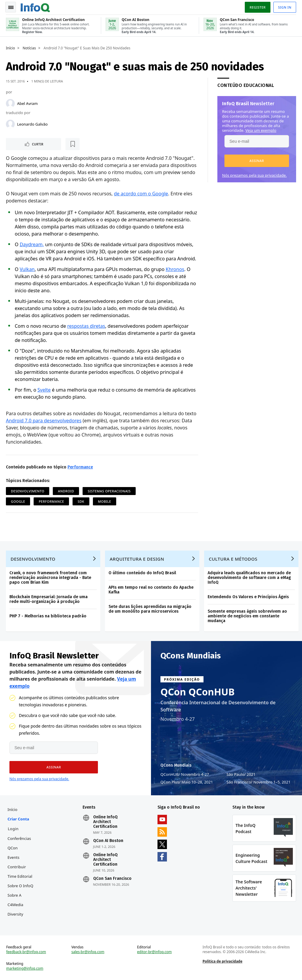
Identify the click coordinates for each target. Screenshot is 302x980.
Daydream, (32, 244)
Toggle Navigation (12, 7)
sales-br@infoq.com (88, 952)
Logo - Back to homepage (35, 7)
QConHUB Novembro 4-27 (185, 774)
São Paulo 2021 (241, 774)
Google (18, 501)
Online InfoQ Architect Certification (105, 822)
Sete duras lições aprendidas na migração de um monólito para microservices (150, 609)
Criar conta (18, 819)
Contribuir (17, 867)
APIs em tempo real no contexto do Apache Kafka (151, 589)
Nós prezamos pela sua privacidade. (254, 175)
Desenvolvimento (28, 491)
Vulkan (27, 269)
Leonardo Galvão (32, 124)
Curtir (24, 144)
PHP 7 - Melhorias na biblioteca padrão (48, 616)
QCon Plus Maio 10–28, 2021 (187, 782)
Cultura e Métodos (233, 559)
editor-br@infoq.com (155, 952)
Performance (80, 467)
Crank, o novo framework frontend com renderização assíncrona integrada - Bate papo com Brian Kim (50, 577)
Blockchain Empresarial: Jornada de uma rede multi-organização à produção (49, 599)
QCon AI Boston (108, 841)
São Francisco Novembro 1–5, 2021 (258, 782)
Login (13, 828)
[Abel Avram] (10, 103)
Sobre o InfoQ (20, 885)
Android (66, 491)
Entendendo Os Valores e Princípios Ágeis (248, 597)
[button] (257, 160)
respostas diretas (86, 326)
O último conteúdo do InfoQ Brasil (142, 573)
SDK (81, 501)
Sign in (285, 7)
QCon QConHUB (198, 692)
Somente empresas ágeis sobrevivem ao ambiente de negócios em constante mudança (247, 616)
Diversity (15, 914)
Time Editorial (20, 876)
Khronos (175, 269)
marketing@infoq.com (25, 968)
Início (10, 48)
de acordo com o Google (141, 193)
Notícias (29, 48)
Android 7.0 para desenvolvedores (44, 420)
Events (14, 857)
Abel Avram (27, 103)
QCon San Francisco (112, 878)
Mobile (105, 501)
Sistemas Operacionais (109, 491)
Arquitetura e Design (137, 559)
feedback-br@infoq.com (26, 952)
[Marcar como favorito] (45, 144)
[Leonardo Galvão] (10, 124)
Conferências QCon (19, 843)
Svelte (44, 390)
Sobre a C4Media (15, 900)
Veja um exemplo (261, 130)
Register (257, 7)
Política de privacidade (223, 961)
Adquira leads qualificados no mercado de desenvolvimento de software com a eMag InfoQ (249, 577)
